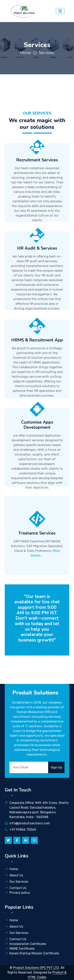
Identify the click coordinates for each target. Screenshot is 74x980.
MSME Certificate (20, 949)
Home (26, 53)
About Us (14, 875)
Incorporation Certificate (25, 944)
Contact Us (15, 888)
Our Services (16, 882)
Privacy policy (17, 893)
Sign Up (56, 767)
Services (46, 53)
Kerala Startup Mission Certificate (32, 953)
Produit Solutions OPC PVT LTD (36, 968)
